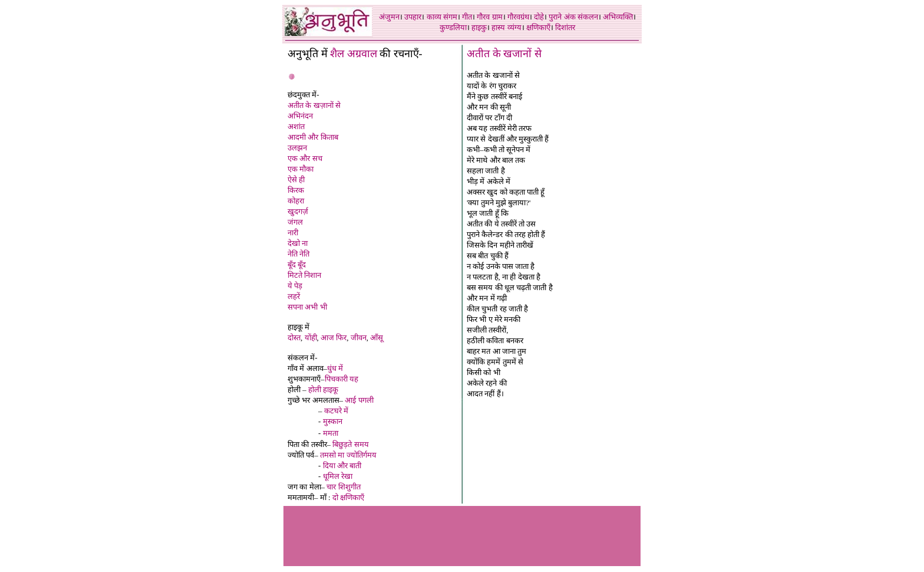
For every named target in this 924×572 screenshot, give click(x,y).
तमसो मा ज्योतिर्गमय (348, 455)
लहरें (294, 296)
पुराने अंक (562, 17)
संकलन (588, 17)
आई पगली (359, 400)
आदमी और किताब (313, 137)
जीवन (359, 338)
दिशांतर (565, 27)
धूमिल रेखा (338, 476)
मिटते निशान (304, 275)
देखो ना (298, 243)
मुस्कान (333, 421)
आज (327, 338)
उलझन (297, 148)
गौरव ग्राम (489, 17)
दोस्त (294, 338)
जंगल (295, 222)
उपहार (413, 17)
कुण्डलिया (453, 27)
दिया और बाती (342, 466)
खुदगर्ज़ (298, 211)
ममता (331, 433)
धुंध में (335, 368)
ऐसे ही (296, 180)
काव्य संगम (442, 17)
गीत (467, 17)
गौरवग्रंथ (518, 17)
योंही (311, 338)
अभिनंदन (300, 116)
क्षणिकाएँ (538, 27)
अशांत (296, 126)
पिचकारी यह (341, 379)
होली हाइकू (323, 389)
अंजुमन (389, 17)
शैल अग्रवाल (354, 54)
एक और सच (305, 158)
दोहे (539, 17)
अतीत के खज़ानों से (314, 105)
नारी (293, 233)
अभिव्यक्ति (618, 17)
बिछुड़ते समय (350, 444)
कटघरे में (336, 411)
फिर (341, 338)
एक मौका (301, 169)
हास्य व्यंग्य (506, 27)
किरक (296, 190)
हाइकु (479, 27)
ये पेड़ (295, 286)
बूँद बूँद (297, 264)
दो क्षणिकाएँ (348, 497)
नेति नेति (298, 254)
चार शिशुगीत (343, 487)
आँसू (377, 338)
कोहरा (296, 201)
